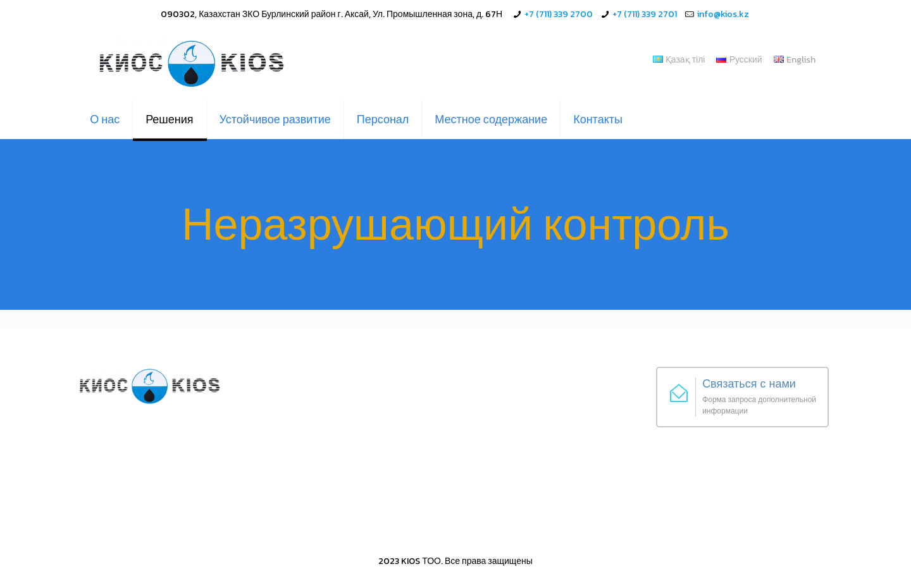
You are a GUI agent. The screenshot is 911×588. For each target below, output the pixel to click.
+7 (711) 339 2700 (559, 14)
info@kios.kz (723, 14)
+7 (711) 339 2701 (645, 14)
